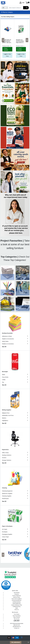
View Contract (17, 617)
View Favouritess (17, 616)
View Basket (17, 593)
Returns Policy (17, 597)
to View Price (7, 55)
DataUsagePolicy (17, 603)
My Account (17, 619)
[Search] (15, 8)
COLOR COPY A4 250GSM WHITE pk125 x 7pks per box (7, 41)
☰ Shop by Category (7, 12)
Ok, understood (16, 642)
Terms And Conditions (17, 599)
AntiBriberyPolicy (17, 607)
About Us (17, 610)
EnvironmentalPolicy (17, 600)
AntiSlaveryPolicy (17, 602)
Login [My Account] (22, 3)
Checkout (17, 594)
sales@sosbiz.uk (17, 627)
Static (17, 608)
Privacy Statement (17, 596)
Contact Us (17, 628)
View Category (7, 273)
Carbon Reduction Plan (17, 605)
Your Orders (17, 614)
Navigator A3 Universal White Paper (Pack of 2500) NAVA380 (20, 41)
